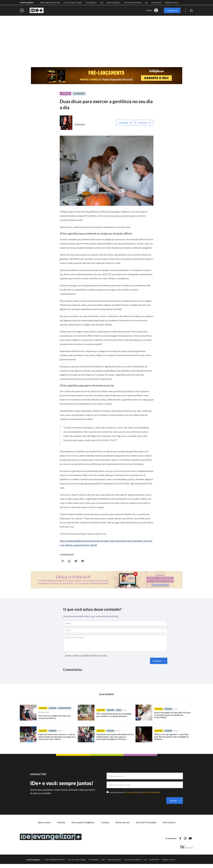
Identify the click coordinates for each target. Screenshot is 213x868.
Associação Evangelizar (83, 822)
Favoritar (143, 123)
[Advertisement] (107, 45)
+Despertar (43, 708)
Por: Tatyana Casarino (44, 712)
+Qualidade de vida (64, 708)
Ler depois (123, 123)
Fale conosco (169, 822)
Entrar (149, 10)
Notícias (61, 822)
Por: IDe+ (125, 710)
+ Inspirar (66, 94)
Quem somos (44, 822)
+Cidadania (52, 708)
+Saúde (119, 710)
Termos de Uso (132, 792)
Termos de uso (122, 822)
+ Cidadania (79, 94)
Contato (105, 822)
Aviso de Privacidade (151, 792)
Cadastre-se (172, 10)
